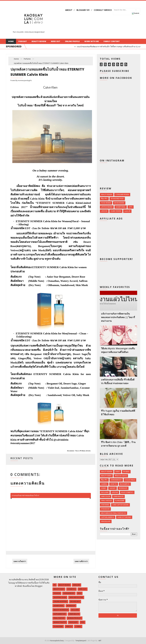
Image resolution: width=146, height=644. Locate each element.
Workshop (123, 488)
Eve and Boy (75, 601)
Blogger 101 (83, 10)
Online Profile (72, 41)
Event (118, 472)
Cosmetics (71, 589)
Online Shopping (60, 601)
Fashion (57, 593)
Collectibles (130, 480)
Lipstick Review (107, 207)
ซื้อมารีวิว (104, 199)
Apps (131, 207)
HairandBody (116, 480)
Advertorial (121, 207)
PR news (126, 472)
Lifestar (104, 211)
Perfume (27, 59)
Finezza (69, 626)
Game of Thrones (124, 517)
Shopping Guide (60, 597)
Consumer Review (122, 195)
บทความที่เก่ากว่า (81, 561)
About (69, 10)
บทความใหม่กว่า (20, 561)
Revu (79, 593)
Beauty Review (39, 41)
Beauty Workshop (61, 610)
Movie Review (119, 203)
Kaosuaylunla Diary (57, 641)
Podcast (23, 41)
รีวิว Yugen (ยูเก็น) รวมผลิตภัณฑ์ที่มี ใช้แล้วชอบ (118, 413)
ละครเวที (127, 211)
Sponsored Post (117, 199)
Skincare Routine (76, 597)
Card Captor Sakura (120, 505)
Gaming (104, 484)
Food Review (106, 203)
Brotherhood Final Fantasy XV (114, 513)
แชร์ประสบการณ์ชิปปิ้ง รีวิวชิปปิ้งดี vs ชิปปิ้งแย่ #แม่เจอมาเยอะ (118, 381)
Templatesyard (81, 641)
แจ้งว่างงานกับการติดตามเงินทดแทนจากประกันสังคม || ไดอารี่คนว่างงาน (118, 317)
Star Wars (105, 505)
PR (55, 585)
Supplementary (60, 614)
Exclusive (105, 492)
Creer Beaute (118, 496)
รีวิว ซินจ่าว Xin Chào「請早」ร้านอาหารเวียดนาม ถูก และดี (118, 444)
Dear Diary (73, 622)
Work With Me (92, 41)
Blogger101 (125, 484)
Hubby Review (116, 211)
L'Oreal (78, 626)
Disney (104, 488)
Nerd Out (56, 41)
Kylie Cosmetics (127, 492)
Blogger (39, 586)
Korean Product (74, 618)
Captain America (108, 517)
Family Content (112, 41)
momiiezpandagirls (25, 80)
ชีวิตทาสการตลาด (121, 476)
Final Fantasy (107, 501)
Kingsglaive (106, 521)
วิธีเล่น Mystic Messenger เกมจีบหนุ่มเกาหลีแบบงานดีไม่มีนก (118, 350)
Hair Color (106, 496)
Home (11, 41)
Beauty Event (106, 476)
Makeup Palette (60, 622)
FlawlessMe (120, 501)
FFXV (83, 622)
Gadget (113, 488)
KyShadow (105, 509)
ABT (100, 641)
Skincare (77, 585)
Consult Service (103, 10)
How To (114, 484)
